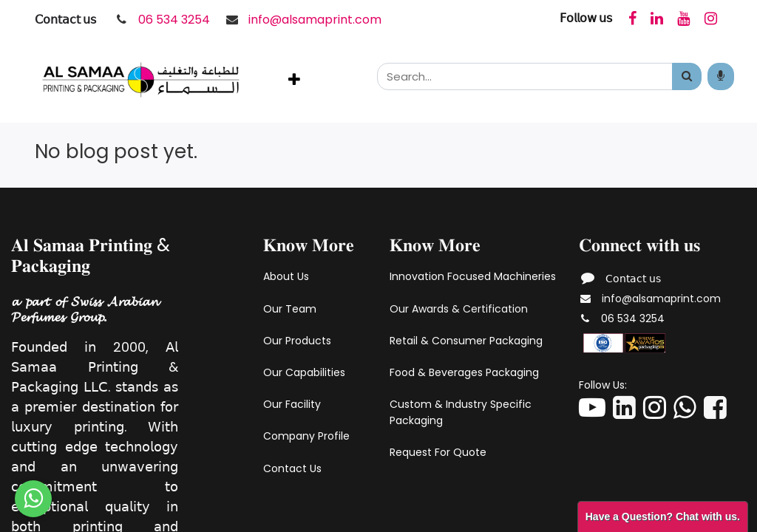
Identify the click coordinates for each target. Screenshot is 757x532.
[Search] (687, 76)
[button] (294, 80)
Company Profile (306, 436)
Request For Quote (438, 452)
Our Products (297, 341)
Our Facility (292, 404)
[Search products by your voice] (721, 76)
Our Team (290, 309)
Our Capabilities (304, 372)
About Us (286, 276)
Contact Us (292, 468)
